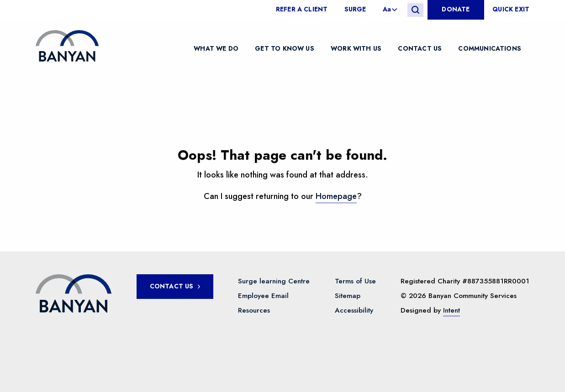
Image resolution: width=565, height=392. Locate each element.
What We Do (216, 48)
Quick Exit (511, 10)
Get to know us (285, 48)
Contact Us (420, 48)
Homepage (336, 196)
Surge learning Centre (274, 281)
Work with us (356, 48)
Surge (355, 10)
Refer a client (302, 10)
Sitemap (348, 296)
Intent (451, 310)
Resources (254, 310)
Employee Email (263, 296)
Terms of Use (355, 281)
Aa (387, 10)
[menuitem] (306, 10)
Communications (490, 48)
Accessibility (354, 310)
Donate (456, 9)
